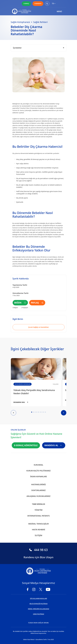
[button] (32, 412)
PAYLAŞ (37, 303)
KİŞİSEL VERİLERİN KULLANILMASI (38, 609)
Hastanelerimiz (39, 485)
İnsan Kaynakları (38, 477)
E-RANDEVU (38, 4)
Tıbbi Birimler (39, 504)
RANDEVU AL (54, 445)
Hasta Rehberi (39, 530)
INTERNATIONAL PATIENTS (38, 516)
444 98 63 (38, 550)
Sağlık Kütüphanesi (20, 22)
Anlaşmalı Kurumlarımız (38, 496)
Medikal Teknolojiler (38, 524)
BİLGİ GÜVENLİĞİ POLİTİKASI (38, 604)
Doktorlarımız (38, 490)
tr (54, 4)
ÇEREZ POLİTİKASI (38, 614)
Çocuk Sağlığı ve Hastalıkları (39, 327)
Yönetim (38, 510)
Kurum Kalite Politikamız (38, 471)
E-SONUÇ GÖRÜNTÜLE (26, 445)
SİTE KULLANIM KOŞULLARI (38, 599)
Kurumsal (39, 465)
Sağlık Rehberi (40, 22)
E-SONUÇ (26, 4)
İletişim (38, 535)
